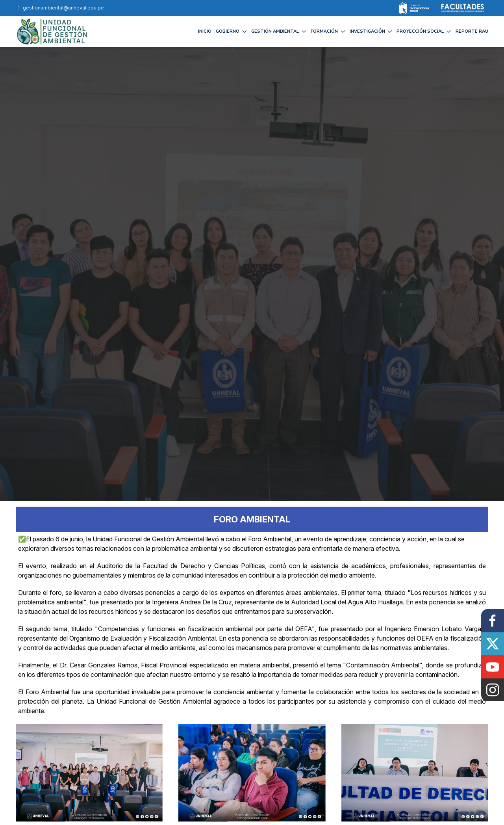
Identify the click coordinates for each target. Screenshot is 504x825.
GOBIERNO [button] (231, 31)
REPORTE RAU (472, 31)
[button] (89, 772)
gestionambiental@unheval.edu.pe (60, 8)
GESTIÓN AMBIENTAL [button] (279, 31)
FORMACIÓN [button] (328, 31)
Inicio (205, 31)
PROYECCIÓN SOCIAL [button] (424, 31)
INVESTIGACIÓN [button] (371, 31)
